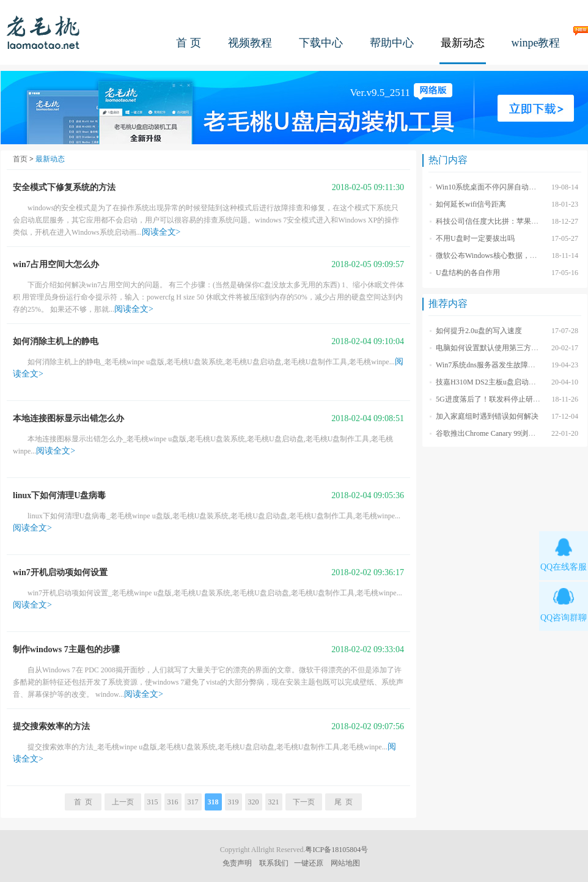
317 (193, 802)
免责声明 (237, 863)
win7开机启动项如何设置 (60, 572)
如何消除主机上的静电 (56, 341)
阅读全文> (161, 232)
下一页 (304, 802)
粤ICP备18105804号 (336, 850)
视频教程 (250, 43)
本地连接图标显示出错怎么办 (68, 418)
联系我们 (274, 863)
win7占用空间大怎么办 (56, 264)
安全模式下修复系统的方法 (64, 187)
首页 (20, 159)
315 (153, 802)
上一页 (123, 802)
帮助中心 (392, 43)
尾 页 (344, 802)
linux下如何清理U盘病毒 (59, 495)
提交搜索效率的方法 (51, 726)
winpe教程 (536, 43)
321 (274, 802)
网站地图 (345, 863)
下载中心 (321, 43)
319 (233, 802)
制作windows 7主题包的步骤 (66, 649)
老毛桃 (43, 32)
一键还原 (309, 863)
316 (173, 802)
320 (254, 802)
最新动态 (463, 43)
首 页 (189, 43)
